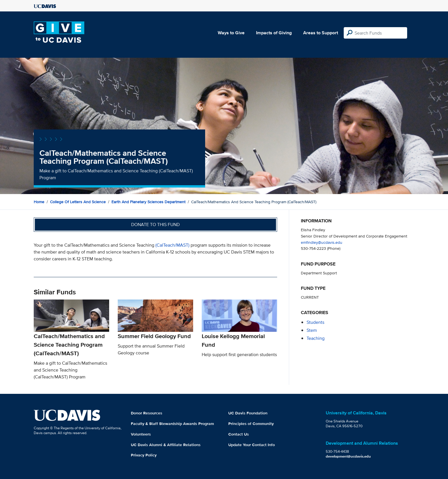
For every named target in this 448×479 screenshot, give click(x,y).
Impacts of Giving (274, 33)
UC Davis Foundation (248, 413)
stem (312, 330)
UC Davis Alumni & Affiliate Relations (166, 445)
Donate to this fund (155, 224)
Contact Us (239, 434)
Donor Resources (147, 413)
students (315, 322)
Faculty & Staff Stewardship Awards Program (172, 424)
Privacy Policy (144, 455)
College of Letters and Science (78, 202)
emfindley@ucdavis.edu (322, 242)
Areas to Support (321, 33)
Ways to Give (231, 33)
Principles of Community (251, 424)
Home (39, 202)
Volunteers (141, 434)
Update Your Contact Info (252, 445)
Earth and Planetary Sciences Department (148, 202)
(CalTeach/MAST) (172, 245)
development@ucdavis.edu (348, 456)
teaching (316, 338)
